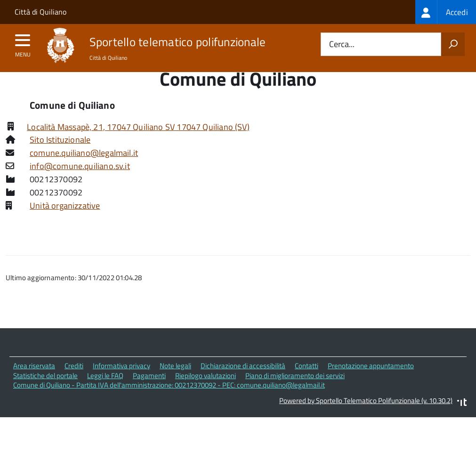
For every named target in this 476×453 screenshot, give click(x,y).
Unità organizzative (65, 223)
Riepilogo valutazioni (206, 393)
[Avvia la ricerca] (453, 44)
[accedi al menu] (23, 43)
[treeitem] (446, 12)
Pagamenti (149, 393)
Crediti (74, 384)
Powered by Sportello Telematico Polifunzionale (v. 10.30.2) (366, 418)
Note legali (175, 384)
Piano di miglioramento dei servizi (295, 393)
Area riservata (34, 384)
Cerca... (342, 44)
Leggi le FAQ (105, 393)
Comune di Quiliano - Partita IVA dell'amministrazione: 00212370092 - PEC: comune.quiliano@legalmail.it (169, 403)
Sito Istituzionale (60, 158)
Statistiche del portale (45, 393)
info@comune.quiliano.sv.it (80, 184)
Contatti (307, 384)
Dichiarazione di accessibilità (243, 384)
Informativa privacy (121, 384)
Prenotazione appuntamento (371, 384)
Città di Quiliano (40, 12)
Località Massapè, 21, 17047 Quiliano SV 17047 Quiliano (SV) (138, 144)
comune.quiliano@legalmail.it (84, 171)
